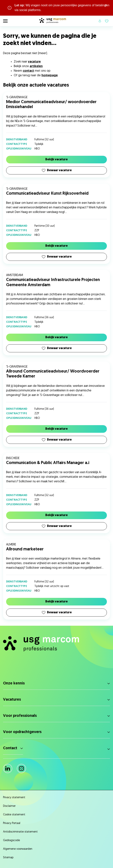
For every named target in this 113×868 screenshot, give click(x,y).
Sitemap (8, 858)
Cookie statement (14, 815)
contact (28, 71)
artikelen (36, 66)
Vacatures (12, 700)
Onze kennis (14, 683)
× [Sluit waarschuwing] (106, 5)
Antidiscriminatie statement (20, 832)
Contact (10, 748)
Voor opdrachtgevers (22, 732)
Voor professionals (20, 716)
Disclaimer (9, 806)
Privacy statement (14, 798)
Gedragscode (11, 840)
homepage (50, 75)
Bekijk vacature (56, 160)
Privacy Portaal (12, 823)
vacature (34, 62)
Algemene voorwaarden (18, 849)
